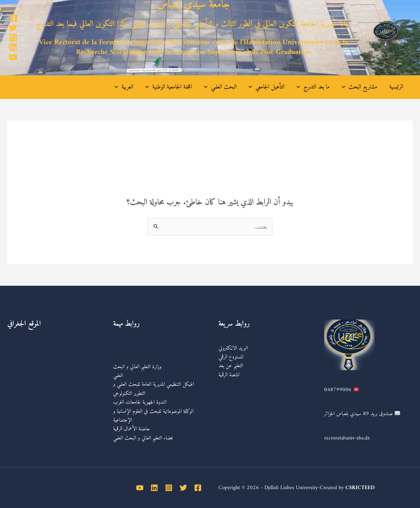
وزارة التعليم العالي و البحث (137, 367)
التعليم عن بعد (231, 366)
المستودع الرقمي (231, 357)
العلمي (118, 376)
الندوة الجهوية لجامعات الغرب (141, 402)
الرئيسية (397, 87)
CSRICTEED (360, 488)
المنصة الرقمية (229, 375)
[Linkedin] (13, 47)
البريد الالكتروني (233, 348)
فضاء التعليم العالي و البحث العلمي (144, 438)
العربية (143, 87)
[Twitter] (13, 28)
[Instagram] (13, 38)
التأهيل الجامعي (277, 87)
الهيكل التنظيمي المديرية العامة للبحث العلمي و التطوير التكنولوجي (154, 389)
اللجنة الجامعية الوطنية (185, 87)
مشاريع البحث (363, 87)
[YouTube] (13, 57)
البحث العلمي (233, 87)
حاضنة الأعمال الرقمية (133, 429)
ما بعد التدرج (320, 87)
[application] (349, 87)
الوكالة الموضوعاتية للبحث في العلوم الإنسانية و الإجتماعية (154, 416)
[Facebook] (14, 18)
